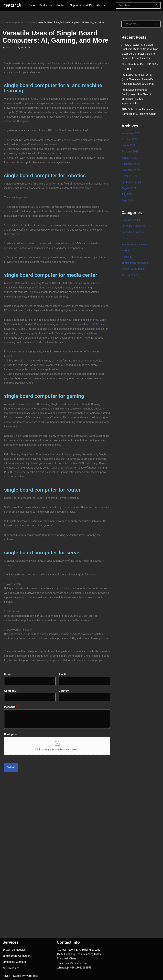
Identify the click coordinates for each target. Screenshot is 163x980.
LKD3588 (94, 324)
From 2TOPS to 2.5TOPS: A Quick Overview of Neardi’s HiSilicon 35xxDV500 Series (138, 79)
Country (65, 691)
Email (63, 675)
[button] (51, 5)
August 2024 (129, 188)
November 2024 (131, 170)
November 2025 (131, 133)
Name (9, 675)
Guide (125, 238)
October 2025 (129, 139)
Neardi (9, 48)
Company (11, 691)
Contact (61, 5)
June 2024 (128, 201)
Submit (11, 767)
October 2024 (129, 176)
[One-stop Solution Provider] (12, 5)
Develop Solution (131, 220)
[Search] (135, 5)
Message (11, 707)
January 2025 (129, 158)
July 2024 (127, 194)
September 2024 (131, 182)
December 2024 (131, 164)
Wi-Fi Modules (130, 275)
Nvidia (125, 251)
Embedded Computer (134, 226)
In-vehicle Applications (134, 244)
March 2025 (128, 145)
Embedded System (133, 232)
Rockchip (127, 257)
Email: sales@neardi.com (72, 963)
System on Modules (14, 950)
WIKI (89, 5)
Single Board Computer (23, 22)
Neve (5, 976)
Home (31, 5)
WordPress (32, 976)
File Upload (11, 734)
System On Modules (133, 269)
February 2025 (130, 152)
